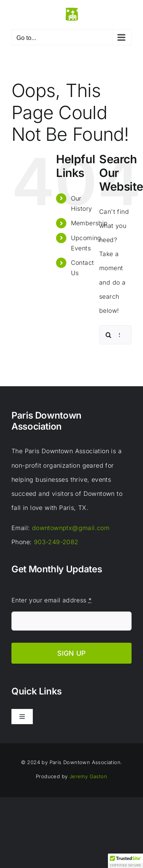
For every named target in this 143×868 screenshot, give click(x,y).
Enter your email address (51, 600)
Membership (89, 223)
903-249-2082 (56, 542)
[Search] (109, 335)
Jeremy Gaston (88, 776)
